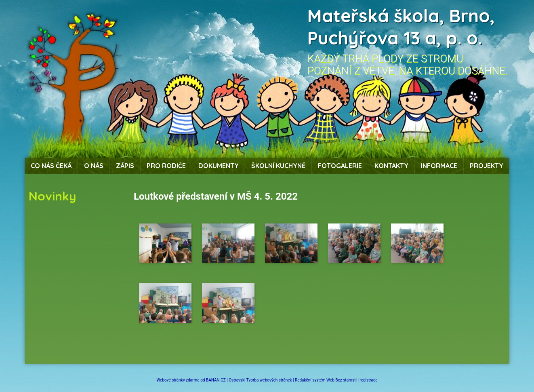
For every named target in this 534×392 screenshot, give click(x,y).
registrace (368, 380)
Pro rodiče (166, 166)
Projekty (487, 166)
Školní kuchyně (278, 166)
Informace (439, 166)
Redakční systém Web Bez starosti (326, 380)
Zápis (125, 166)
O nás (94, 166)
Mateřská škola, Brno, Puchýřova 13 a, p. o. (401, 27)
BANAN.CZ (216, 380)
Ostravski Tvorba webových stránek (260, 380)
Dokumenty (219, 166)
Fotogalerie (340, 166)
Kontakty (391, 166)
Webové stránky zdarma (178, 380)
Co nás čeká (51, 166)
